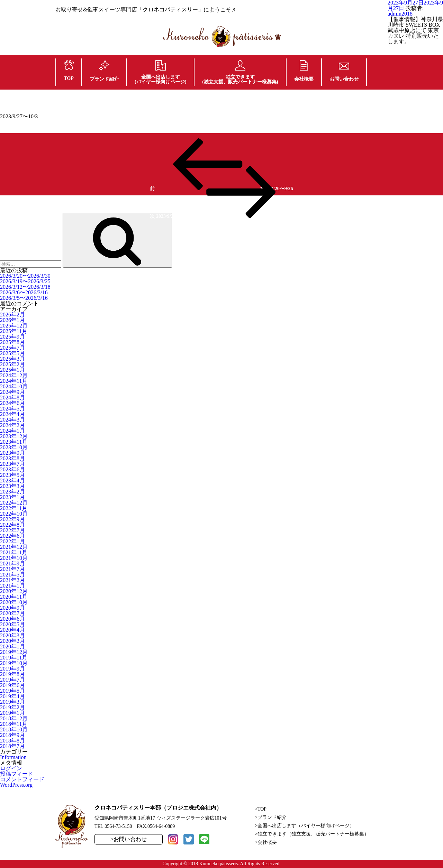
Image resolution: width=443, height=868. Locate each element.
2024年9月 (12, 392)
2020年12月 (14, 591)
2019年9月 (12, 669)
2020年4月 (12, 630)
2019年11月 (14, 658)
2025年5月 (12, 353)
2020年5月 (12, 624)
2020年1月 (12, 647)
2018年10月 (14, 730)
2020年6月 (12, 619)
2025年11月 (14, 331)
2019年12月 (14, 652)
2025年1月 (12, 370)
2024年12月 (14, 375)
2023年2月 (12, 492)
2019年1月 (12, 713)
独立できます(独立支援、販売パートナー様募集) (240, 72)
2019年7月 (12, 680)
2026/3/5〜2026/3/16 (24, 298)
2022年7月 (12, 530)
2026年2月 (12, 315)
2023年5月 (12, 475)
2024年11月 (14, 381)
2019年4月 (12, 696)
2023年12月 (14, 436)
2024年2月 (12, 425)
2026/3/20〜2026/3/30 (25, 276)
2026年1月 (12, 320)
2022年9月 (12, 519)
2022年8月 (12, 525)
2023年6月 (12, 469)
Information (13, 757)
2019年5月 (12, 691)
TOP (69, 71)
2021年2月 (12, 580)
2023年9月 (12, 453)
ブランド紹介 (104, 71)
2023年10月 (14, 447)
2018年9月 (12, 735)
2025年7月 (12, 348)
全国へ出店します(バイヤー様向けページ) (160, 72)
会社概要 (304, 71)
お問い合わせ (344, 72)
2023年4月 (12, 481)
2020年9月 (12, 608)
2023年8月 (12, 458)
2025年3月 (12, 359)
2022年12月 (14, 503)
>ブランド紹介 (271, 817)
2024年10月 (14, 386)
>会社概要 (266, 842)
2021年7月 (12, 569)
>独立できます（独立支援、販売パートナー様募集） (312, 834)
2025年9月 (12, 337)
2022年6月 (12, 536)
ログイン (11, 768)
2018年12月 (14, 718)
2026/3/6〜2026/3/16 (24, 292)
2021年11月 (14, 552)
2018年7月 (12, 746)
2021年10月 (14, 558)
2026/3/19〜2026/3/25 (25, 281)
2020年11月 (14, 597)
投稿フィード (17, 774)
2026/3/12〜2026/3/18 (25, 287)
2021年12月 (14, 547)
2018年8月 (12, 741)
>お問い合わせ (129, 839)
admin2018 (400, 14)
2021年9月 (12, 564)
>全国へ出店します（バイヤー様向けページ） (305, 826)
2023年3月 (12, 486)
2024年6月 (12, 403)
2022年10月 (14, 514)
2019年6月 (12, 685)
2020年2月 (12, 641)
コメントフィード (22, 779)
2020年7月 (12, 613)
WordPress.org (16, 785)
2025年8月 (12, 342)
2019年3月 (12, 702)
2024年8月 (12, 398)
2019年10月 (14, 663)
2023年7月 (12, 464)
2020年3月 (12, 635)
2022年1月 (12, 541)
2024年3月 (12, 420)
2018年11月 (14, 724)
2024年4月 (12, 414)
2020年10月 (14, 602)
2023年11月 (14, 442)
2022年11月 (14, 508)
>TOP (261, 809)
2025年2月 (12, 364)
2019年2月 (12, 707)
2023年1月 (12, 497)
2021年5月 (12, 575)
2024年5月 (12, 409)
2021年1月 (12, 586)
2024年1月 (12, 431)
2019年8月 (12, 674)
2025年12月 (14, 326)
